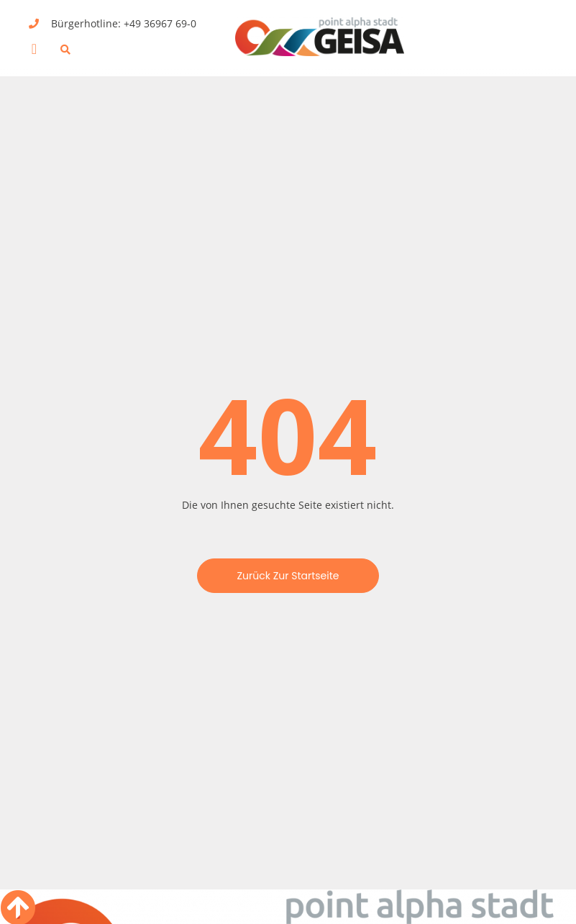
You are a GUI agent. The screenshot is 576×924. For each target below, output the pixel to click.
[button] (34, 49)
